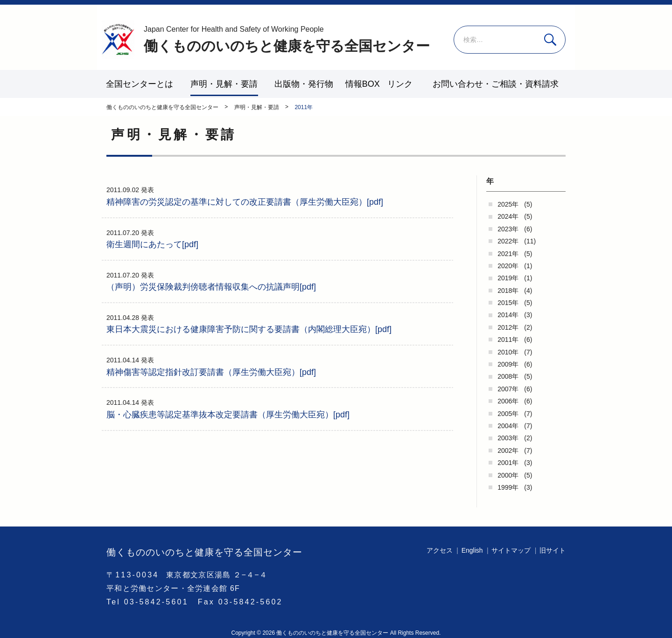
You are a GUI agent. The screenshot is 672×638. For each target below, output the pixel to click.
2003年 (508, 438)
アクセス (440, 550)
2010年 (508, 352)
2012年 (508, 327)
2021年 (508, 254)
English (472, 550)
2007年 (508, 389)
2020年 (508, 266)
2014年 (508, 315)
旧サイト (553, 550)
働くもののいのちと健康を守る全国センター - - (118, 40)
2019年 (508, 278)
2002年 (508, 451)
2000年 (508, 475)
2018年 (508, 291)
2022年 (508, 241)
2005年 (508, 414)
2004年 (508, 426)
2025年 (508, 204)
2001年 (508, 463)
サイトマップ (511, 550)
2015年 (508, 303)
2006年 (508, 401)
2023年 (508, 229)
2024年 (508, 216)
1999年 (508, 487)
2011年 (508, 340)
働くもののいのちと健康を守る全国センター (287, 39)
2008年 (508, 376)
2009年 (508, 364)
